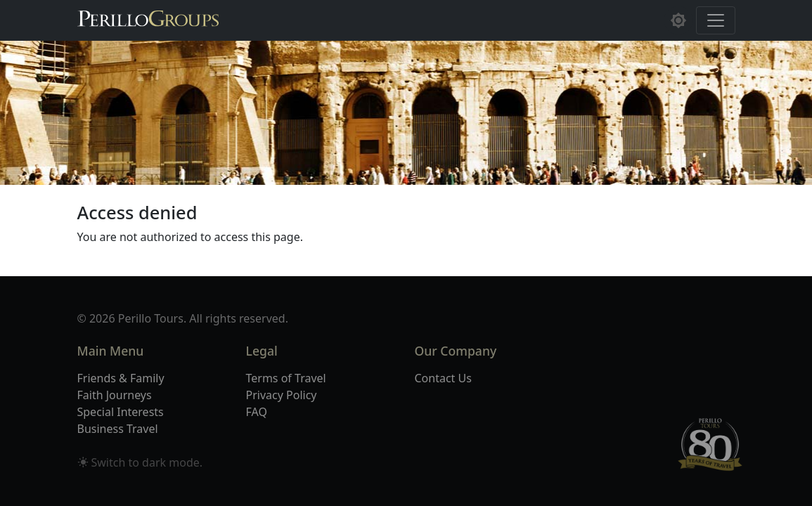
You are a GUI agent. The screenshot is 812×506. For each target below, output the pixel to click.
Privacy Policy (282, 395)
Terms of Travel (286, 378)
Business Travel (118, 429)
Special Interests (121, 412)
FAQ (257, 412)
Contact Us (443, 378)
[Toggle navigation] (716, 20)
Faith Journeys (115, 395)
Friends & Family (121, 378)
